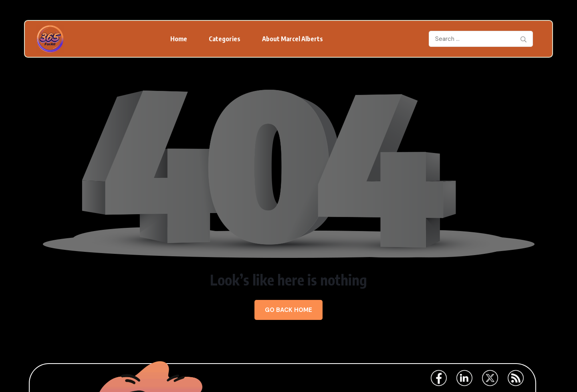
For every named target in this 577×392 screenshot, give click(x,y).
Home (179, 39)
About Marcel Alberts (293, 39)
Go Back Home (288, 310)
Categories (225, 39)
